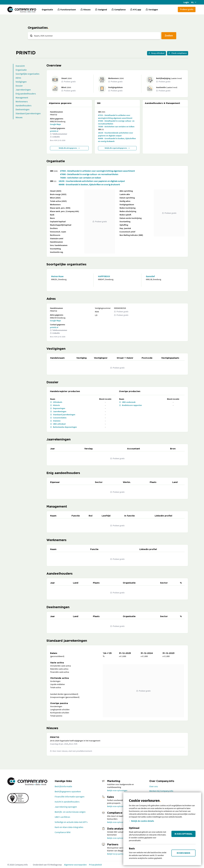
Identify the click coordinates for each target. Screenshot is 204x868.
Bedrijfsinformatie (63, 786)
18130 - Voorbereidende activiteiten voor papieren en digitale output (116, 134)
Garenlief (150, 276)
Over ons (154, 786)
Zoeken (169, 35)
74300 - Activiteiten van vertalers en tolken (116, 127)
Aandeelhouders (24, 105)
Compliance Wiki (63, 832)
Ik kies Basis (184, 853)
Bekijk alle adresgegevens (69, 148)
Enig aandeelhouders (26, 94)
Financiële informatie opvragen (70, 797)
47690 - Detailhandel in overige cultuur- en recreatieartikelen (116, 122)
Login (186, 2)
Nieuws (19, 117)
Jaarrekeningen (23, 90)
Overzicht (20, 66)
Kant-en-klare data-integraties (69, 827)
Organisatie (47, 9)
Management (22, 98)
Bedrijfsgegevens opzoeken (68, 791)
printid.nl (54, 131)
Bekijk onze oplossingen (117, 790)
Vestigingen (21, 82)
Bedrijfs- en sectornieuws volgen (70, 812)
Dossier (19, 86)
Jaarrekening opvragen (66, 807)
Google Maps (55, 124)
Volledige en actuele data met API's (71, 822)
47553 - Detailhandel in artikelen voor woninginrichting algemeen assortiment (115, 117)
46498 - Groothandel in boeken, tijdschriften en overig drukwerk (117, 140)
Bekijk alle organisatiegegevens (117, 148)
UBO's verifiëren (62, 817)
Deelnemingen (23, 109)
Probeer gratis (187, 9)
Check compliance (178, 53)
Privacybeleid (95, 865)
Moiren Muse (57, 276)
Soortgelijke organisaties (27, 74)
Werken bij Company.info (161, 791)
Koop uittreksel (156, 53)
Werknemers (22, 101)
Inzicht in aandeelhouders (67, 802)
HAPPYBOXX (104, 276)
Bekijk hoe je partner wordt (119, 854)
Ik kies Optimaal (183, 834)
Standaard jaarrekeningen (28, 113)
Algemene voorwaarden (75, 865)
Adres (18, 78)
